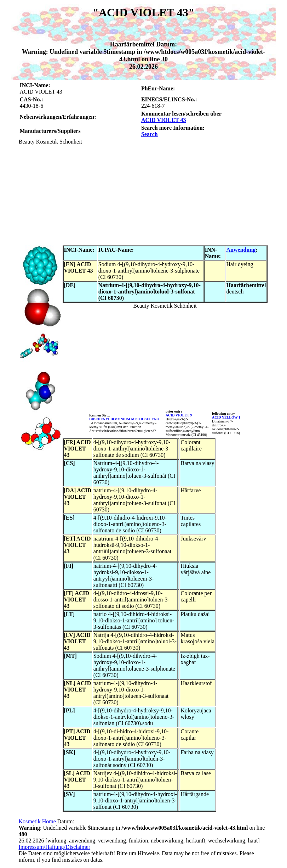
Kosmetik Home (37, 821)
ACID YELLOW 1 (226, 417)
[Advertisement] (144, 195)
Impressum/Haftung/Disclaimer (55, 847)
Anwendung (241, 250)
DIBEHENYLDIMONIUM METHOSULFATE (125, 419)
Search (150, 134)
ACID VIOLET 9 (179, 415)
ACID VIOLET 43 (164, 120)
